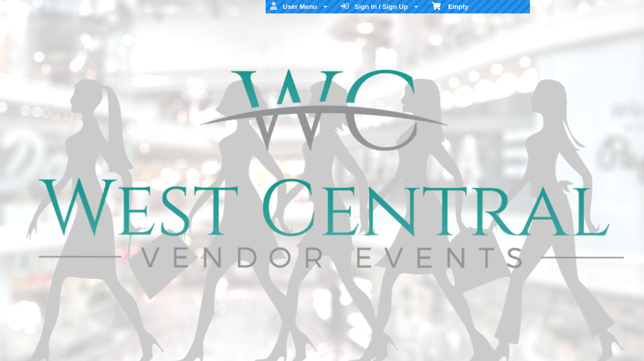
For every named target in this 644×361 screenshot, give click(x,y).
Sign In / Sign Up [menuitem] (379, 6)
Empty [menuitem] (450, 6)
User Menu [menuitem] (299, 6)
